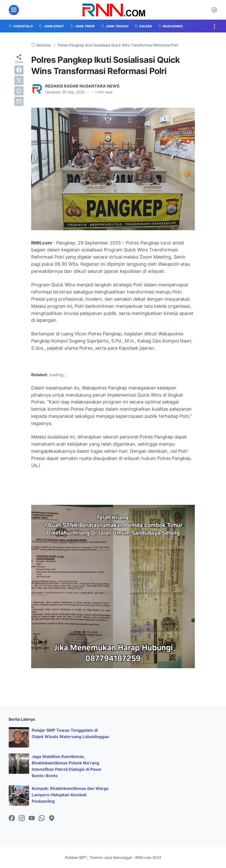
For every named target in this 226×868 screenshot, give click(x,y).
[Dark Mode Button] (214, 10)
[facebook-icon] (12, 818)
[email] (19, 101)
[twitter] (19, 80)
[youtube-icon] (32, 818)
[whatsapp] (19, 91)
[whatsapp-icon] (42, 818)
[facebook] (19, 70)
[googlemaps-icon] (52, 818)
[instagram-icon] (22, 818)
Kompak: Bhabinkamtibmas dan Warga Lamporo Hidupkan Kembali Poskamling (70, 795)
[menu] (14, 10)
